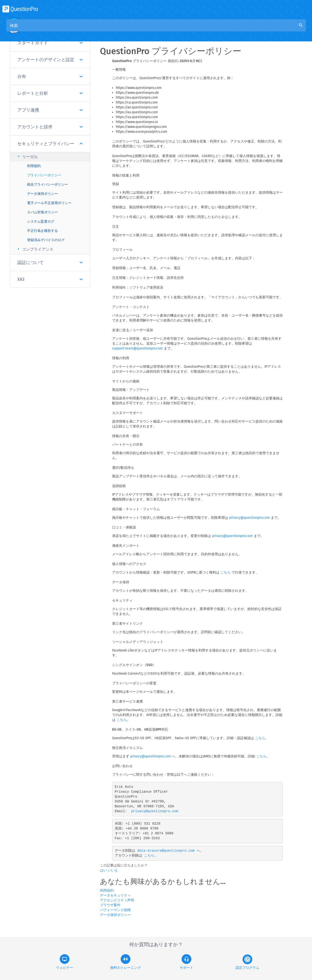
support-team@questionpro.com (137, 348)
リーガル (27, 156)
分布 (50, 76)
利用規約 (34, 166)
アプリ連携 (50, 110)
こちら (225, 572)
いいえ (113, 870)
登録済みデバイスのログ (46, 240)
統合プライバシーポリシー (48, 184)
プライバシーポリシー (44, 175)
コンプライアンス (35, 249)
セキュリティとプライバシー (50, 144)
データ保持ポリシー (42, 194)
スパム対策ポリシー (42, 212)
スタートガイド (50, 43)
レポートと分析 (50, 93)
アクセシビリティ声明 (117, 900)
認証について (50, 263)
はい (104, 870)
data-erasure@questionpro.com (166, 851)
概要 (116, 30)
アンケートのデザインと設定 (50, 60)
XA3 (50, 279)
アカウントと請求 (50, 127)
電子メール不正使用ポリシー (49, 203)
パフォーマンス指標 (115, 910)
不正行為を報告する (42, 231)
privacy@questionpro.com (249, 518)
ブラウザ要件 (110, 905)
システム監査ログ (41, 221)
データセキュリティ (115, 895)
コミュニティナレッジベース (151, 30)
